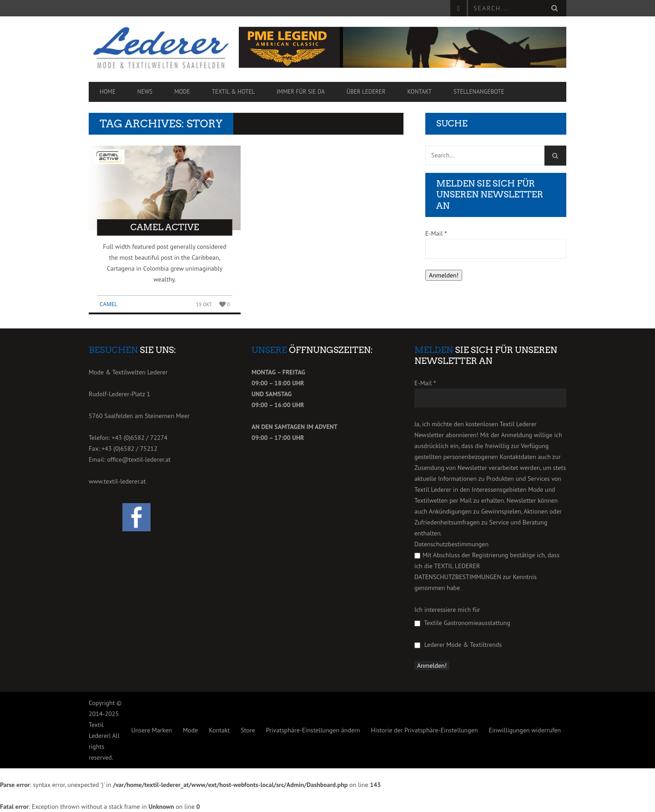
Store (248, 730)
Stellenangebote (479, 92)
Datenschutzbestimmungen (451, 544)
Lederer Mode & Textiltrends (458, 645)
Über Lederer (366, 92)
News (145, 92)
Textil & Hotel (233, 92)
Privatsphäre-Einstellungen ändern (313, 730)
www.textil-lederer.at (117, 481)
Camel (108, 304)
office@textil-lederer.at (139, 459)
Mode (182, 92)
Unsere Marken (151, 730)
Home (108, 92)
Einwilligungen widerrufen (525, 730)
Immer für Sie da (301, 92)
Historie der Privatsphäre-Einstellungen (424, 730)
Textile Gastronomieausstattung (462, 623)
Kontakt (420, 92)
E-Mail (436, 233)
